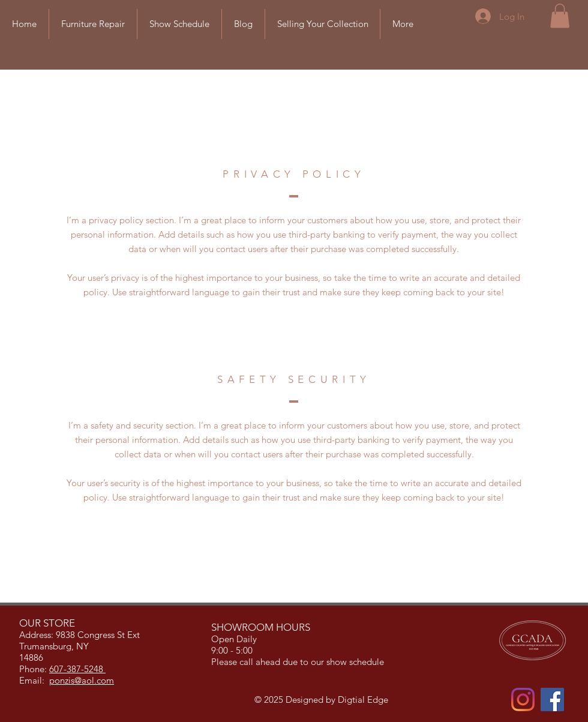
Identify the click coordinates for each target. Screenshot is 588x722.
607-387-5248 (77, 669)
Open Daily (235, 639)
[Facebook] (552, 699)
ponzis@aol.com (82, 680)
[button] (560, 16)
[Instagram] (523, 699)
